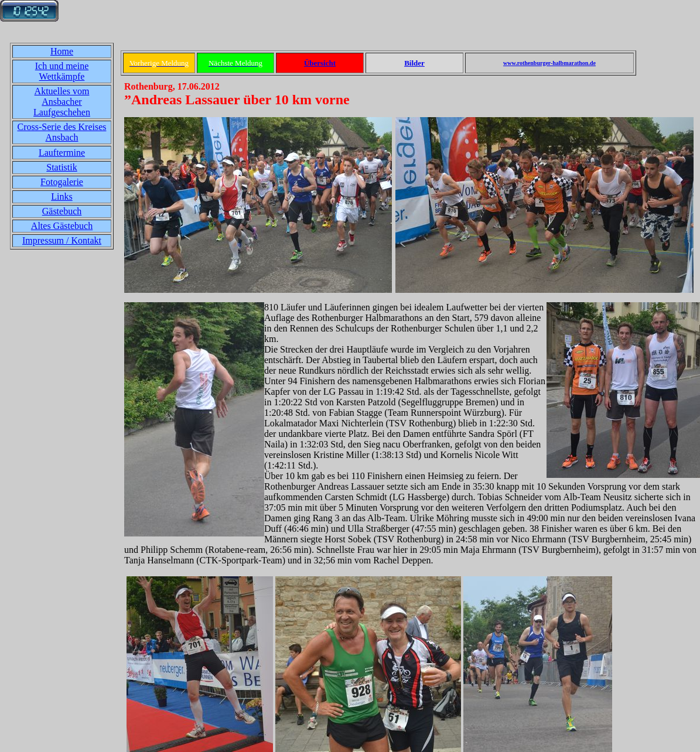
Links (62, 196)
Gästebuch (62, 211)
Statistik (62, 167)
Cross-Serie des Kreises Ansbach (62, 132)
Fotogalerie (62, 182)
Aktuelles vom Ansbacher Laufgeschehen (62, 102)
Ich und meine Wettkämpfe (62, 71)
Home (62, 51)
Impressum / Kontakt (62, 240)
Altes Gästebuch (62, 226)
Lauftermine (62, 153)
